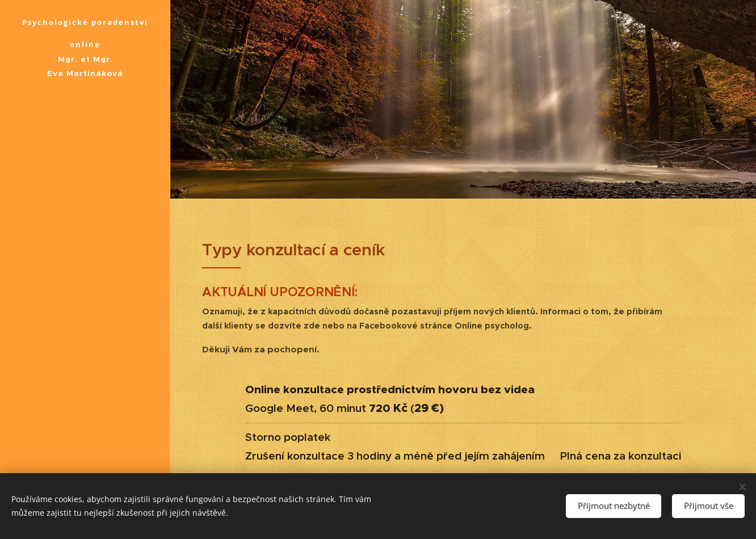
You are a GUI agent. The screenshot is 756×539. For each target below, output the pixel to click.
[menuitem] (85, 222)
